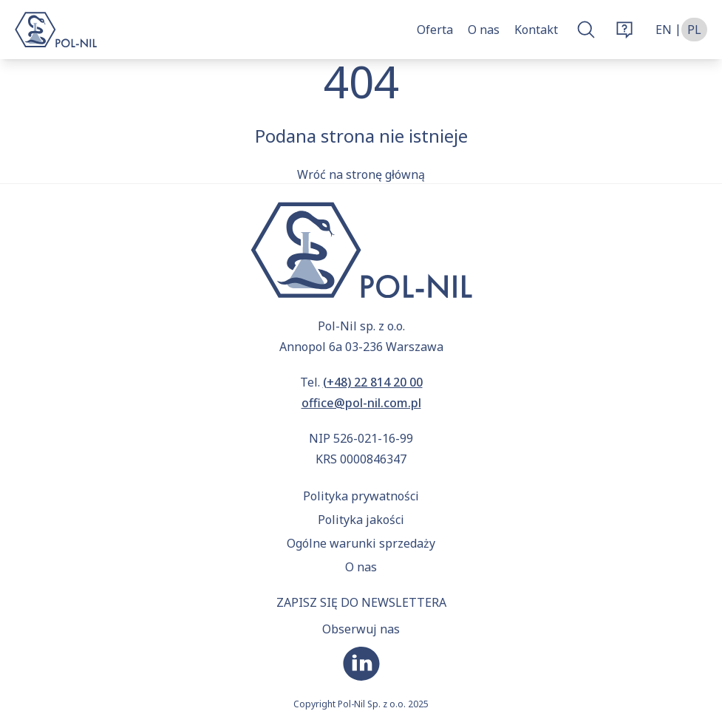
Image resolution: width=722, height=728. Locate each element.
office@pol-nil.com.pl (361, 403)
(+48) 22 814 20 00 (373, 382)
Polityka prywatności (361, 496)
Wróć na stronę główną (361, 174)
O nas (484, 30)
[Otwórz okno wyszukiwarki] (586, 30)
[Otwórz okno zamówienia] (624, 30)
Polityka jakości (361, 520)
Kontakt (536, 30)
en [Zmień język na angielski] (664, 30)
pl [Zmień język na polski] (694, 30)
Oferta (435, 30)
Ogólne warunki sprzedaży (361, 543)
